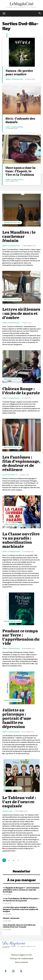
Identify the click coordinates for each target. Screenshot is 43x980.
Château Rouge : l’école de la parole (21, 391)
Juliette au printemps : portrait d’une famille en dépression (17, 718)
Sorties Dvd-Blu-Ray (12, 223)
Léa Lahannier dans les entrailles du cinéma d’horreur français (19, 926)
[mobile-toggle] (4, 13)
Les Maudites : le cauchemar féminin (19, 236)
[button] (40, 13)
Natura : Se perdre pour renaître (19, 72)
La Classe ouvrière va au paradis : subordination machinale (21, 540)
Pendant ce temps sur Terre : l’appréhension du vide (21, 637)
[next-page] (18, 860)
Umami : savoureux (11, 918)
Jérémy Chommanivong (14, 79)
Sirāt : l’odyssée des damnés (20, 120)
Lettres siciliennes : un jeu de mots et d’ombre (21, 313)
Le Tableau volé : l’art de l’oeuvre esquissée (19, 802)
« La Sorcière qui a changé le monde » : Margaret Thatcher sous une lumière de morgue (21, 909)
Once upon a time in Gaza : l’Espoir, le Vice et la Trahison (20, 171)
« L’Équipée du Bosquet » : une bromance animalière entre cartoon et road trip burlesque (21, 890)
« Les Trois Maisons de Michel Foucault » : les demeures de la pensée (21, 900)
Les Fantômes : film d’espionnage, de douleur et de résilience (21, 463)
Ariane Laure (7, 811)
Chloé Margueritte (10, 475)
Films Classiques (10, 524)
